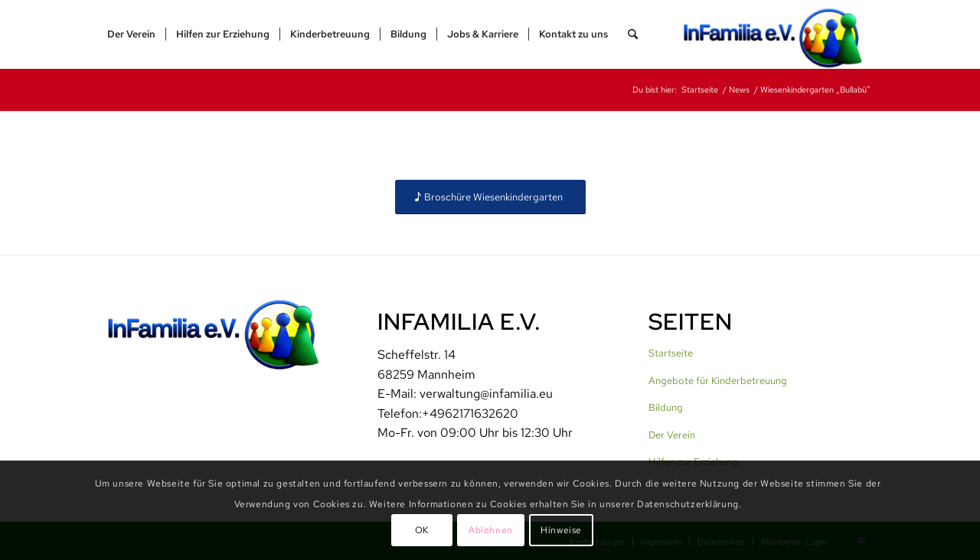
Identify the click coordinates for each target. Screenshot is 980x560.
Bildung (666, 407)
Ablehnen (491, 530)
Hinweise (561, 530)
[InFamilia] (778, 34)
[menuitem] (131, 34)
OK (422, 530)
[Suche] (633, 34)
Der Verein (672, 435)
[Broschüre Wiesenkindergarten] (490, 197)
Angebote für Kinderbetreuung (718, 381)
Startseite (671, 353)
